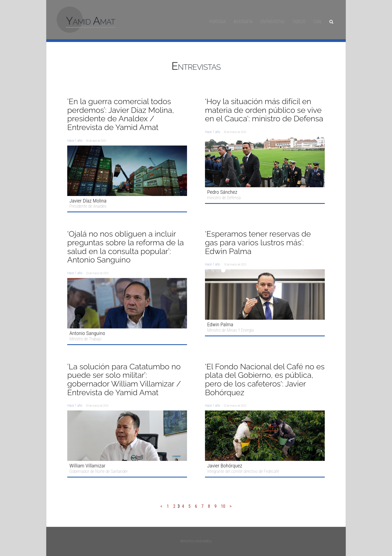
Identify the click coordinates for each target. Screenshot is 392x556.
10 (223, 506)
